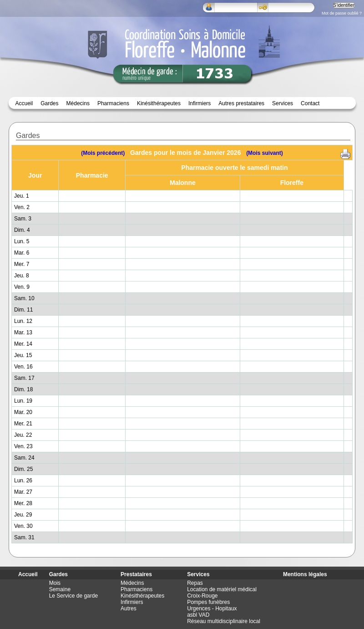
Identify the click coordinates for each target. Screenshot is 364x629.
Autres (129, 609)
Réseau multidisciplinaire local (224, 621)
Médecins (78, 103)
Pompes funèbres (208, 602)
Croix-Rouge (202, 596)
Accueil (24, 103)
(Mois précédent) (103, 153)
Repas (195, 583)
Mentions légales (305, 574)
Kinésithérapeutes (159, 103)
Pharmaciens (113, 103)
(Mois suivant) (265, 153)
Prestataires (136, 574)
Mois (55, 583)
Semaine (60, 589)
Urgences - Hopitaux (212, 609)
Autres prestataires (241, 103)
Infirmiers (200, 103)
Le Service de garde (73, 596)
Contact (310, 103)
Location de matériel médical (222, 589)
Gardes (58, 574)
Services (283, 103)
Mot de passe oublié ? (342, 13)
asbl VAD (198, 615)
